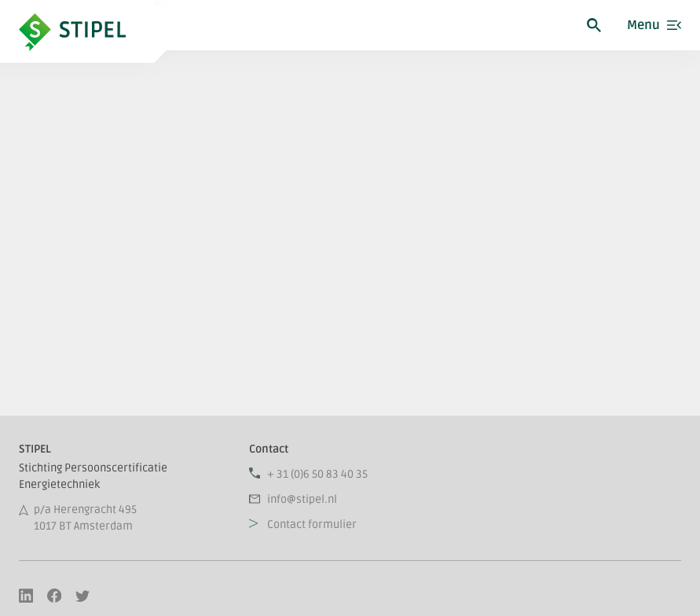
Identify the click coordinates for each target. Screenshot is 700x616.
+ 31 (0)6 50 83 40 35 (317, 474)
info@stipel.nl (302, 499)
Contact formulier (312, 524)
